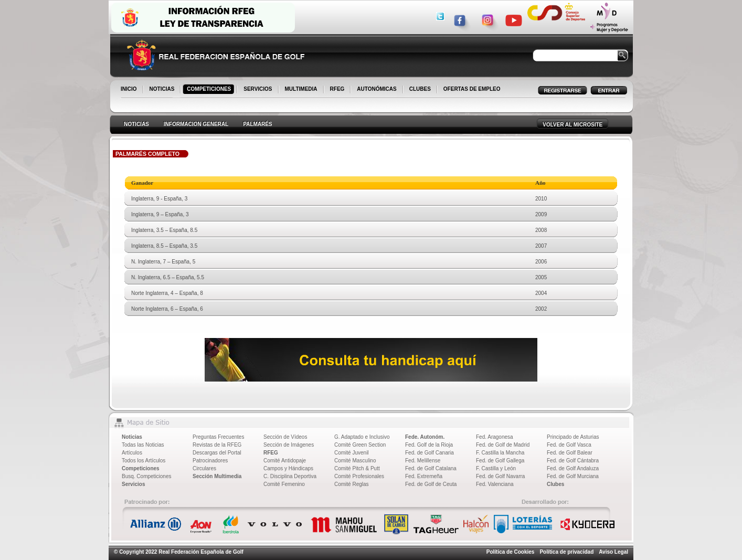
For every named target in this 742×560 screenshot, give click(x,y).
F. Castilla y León (496, 468)
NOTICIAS (163, 90)
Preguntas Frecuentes (218, 437)
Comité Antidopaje (285, 461)
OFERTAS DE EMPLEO (472, 89)
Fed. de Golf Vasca (569, 445)
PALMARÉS (257, 124)
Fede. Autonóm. (425, 437)
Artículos (132, 453)
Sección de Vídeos (285, 437)
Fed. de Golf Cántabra (573, 461)
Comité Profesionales (359, 476)
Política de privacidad (566, 552)
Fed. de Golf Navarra (500, 476)
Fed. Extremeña (424, 476)
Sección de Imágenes (289, 445)
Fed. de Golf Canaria (430, 453)
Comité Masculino (355, 461)
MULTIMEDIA (302, 90)
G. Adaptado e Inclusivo (362, 437)
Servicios (133, 484)
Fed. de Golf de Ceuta (431, 484)
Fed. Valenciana (495, 484)
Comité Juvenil (352, 453)
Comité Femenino (284, 484)
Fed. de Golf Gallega (500, 461)
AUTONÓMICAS (377, 89)
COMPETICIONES (210, 90)
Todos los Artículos (144, 461)
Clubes (555, 484)
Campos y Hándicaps (288, 468)
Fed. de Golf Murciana (573, 476)
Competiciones (141, 468)
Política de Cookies (511, 552)
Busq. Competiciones (147, 476)
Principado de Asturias (573, 437)
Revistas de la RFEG (217, 445)
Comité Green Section (360, 445)
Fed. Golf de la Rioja (429, 445)
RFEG (338, 90)
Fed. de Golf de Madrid (503, 445)
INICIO (130, 90)
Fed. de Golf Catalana (431, 468)
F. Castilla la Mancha (500, 453)
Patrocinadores (210, 461)
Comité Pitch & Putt (357, 468)
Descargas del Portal (217, 453)
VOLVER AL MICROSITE (573, 125)
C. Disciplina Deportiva (290, 476)
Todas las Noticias (143, 445)
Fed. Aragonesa (495, 437)
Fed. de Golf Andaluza (573, 468)
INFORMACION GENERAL (196, 124)
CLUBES (420, 89)
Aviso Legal (613, 552)
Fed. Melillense (423, 461)
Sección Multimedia (217, 476)
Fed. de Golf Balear (570, 453)
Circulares (204, 468)
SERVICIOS (258, 90)
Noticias (132, 437)
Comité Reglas (352, 484)
